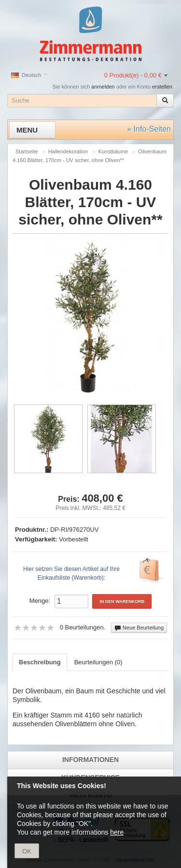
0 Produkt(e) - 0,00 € (133, 75)
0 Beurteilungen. (83, 627)
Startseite (27, 151)
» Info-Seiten (149, 129)
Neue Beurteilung (139, 628)
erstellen (162, 87)
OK (27, 851)
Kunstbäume (113, 151)
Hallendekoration (68, 151)
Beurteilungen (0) (98, 662)
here (117, 832)
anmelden (103, 87)
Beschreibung (40, 662)
